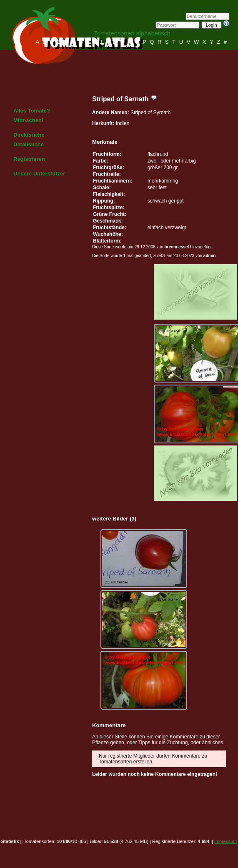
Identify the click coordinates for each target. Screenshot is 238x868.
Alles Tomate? (32, 111)
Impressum (225, 841)
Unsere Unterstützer (39, 174)
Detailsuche (29, 144)
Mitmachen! (28, 120)
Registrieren (29, 159)
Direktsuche (29, 135)
